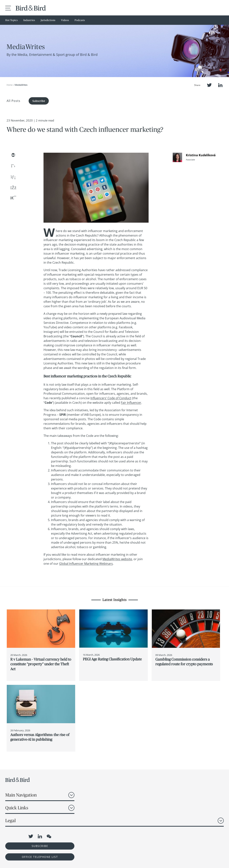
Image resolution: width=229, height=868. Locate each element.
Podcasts (80, 20)
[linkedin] (13, 177)
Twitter (209, 85)
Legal (10, 821)
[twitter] (13, 166)
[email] (13, 155)
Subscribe (39, 101)
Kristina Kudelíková (201, 155)
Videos (65, 20)
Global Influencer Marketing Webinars (86, 564)
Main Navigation (21, 795)
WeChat (49, 836)
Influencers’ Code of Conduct (111, 398)
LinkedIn (220, 85)
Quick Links (17, 808)
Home (10, 85)
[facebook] (13, 188)
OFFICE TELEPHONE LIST (40, 857)
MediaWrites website (117, 559)
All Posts (13, 101)
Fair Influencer (131, 403)
